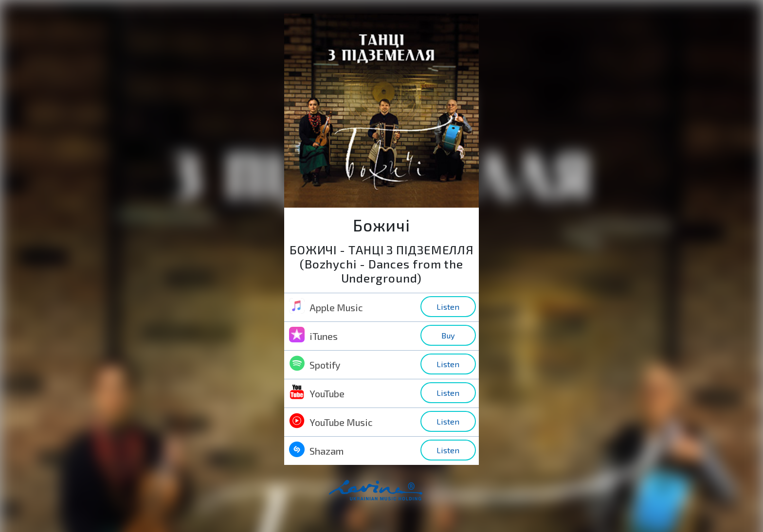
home (392, 496)
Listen (448, 307)
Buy (448, 335)
